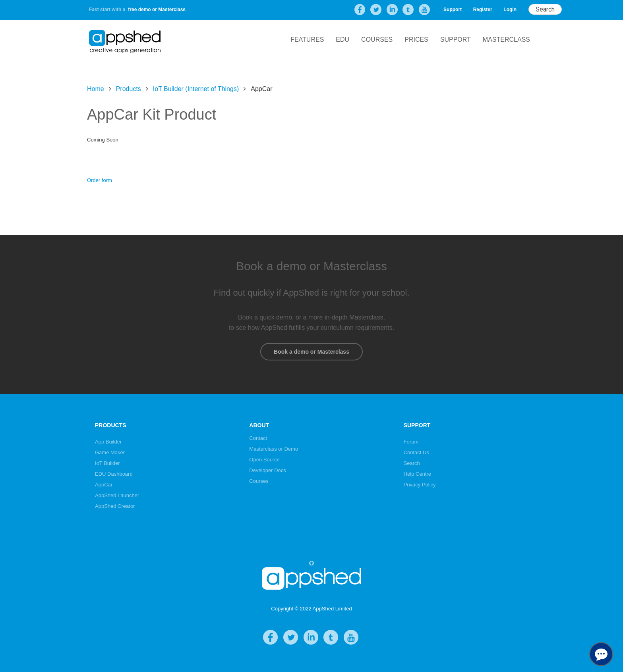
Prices (416, 40)
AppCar (104, 485)
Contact (258, 438)
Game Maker (110, 452)
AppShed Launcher (117, 495)
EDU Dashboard (114, 474)
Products (129, 89)
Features (307, 40)
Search (412, 463)
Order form (100, 180)
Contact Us (416, 452)
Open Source (264, 460)
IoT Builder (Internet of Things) (196, 89)
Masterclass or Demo (274, 449)
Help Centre (417, 474)
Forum (411, 442)
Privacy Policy (420, 485)
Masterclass (506, 40)
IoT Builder (107, 463)
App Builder (108, 442)
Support (453, 10)
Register (483, 10)
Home (96, 89)
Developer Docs (268, 470)
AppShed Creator (115, 506)
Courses (377, 40)
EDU (342, 40)
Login (510, 10)
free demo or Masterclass (157, 10)
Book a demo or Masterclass (311, 352)
